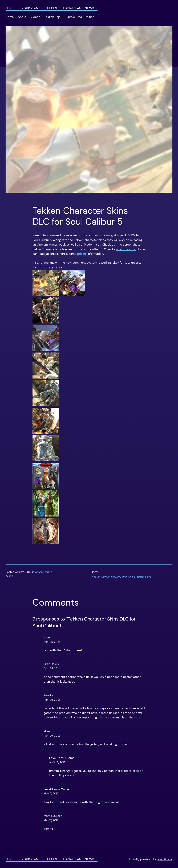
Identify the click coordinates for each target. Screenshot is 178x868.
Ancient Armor (101, 577)
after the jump (126, 249)
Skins (148, 577)
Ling (130, 577)
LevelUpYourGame (62, 758)
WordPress (165, 859)
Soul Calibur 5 (44, 572)
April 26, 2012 (57, 763)
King (124, 577)
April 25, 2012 (52, 642)
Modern (139, 577)
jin (119, 577)
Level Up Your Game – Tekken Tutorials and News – (52, 8)
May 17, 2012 (51, 794)
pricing (82, 254)
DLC (114, 577)
